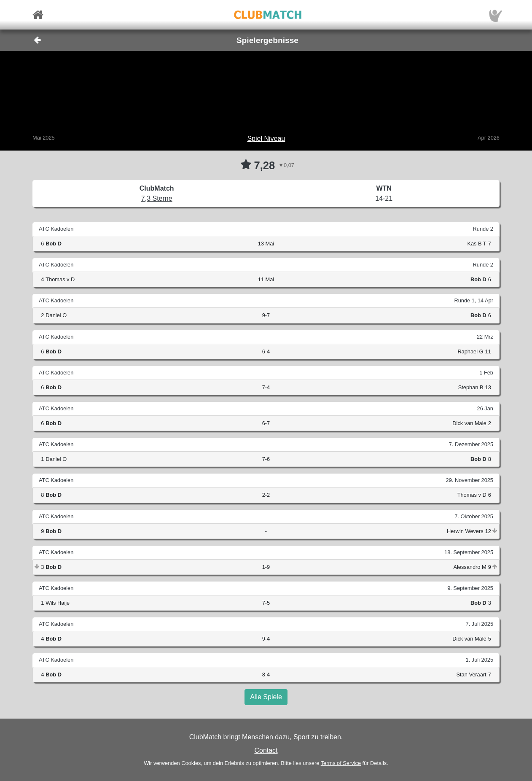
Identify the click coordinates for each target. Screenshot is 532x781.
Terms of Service (341, 763)
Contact (266, 750)
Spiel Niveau (266, 139)
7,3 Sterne (157, 198)
